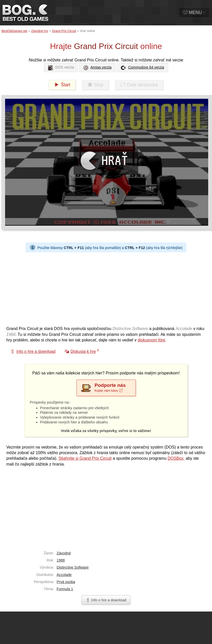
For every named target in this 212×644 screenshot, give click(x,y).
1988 (61, 560)
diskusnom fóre (151, 340)
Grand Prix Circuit (64, 31)
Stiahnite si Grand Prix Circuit (85, 458)
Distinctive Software (73, 567)
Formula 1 (65, 589)
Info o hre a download (106, 600)
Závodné (64, 553)
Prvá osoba (66, 582)
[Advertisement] (69, 288)
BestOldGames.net (14, 31)
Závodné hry (40, 31)
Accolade (64, 575)
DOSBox (175, 458)
